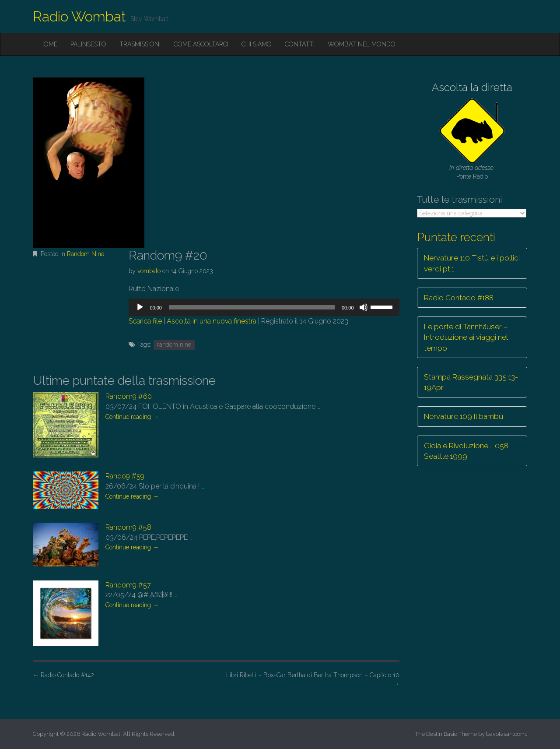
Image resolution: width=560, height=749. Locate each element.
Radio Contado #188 (459, 298)
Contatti (300, 44)
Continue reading (132, 417)
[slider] (252, 307)
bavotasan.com (506, 734)
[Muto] (364, 307)
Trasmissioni (140, 44)
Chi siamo (257, 44)
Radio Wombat (79, 16)
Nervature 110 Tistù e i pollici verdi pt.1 (472, 263)
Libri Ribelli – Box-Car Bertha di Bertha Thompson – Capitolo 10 (313, 679)
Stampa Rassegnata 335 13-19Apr (471, 382)
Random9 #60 (129, 396)
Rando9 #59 (125, 476)
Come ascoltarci (201, 44)
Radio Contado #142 (63, 675)
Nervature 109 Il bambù (464, 416)
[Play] (140, 307)
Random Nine (86, 254)
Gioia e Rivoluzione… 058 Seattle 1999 (466, 451)
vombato (149, 271)
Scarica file (145, 321)
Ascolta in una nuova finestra (212, 321)
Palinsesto (88, 44)
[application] (264, 307)
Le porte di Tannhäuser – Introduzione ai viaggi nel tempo (466, 337)
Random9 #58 (128, 527)
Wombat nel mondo (362, 44)
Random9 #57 (128, 585)
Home (48, 44)
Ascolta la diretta (472, 87)
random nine (174, 345)
